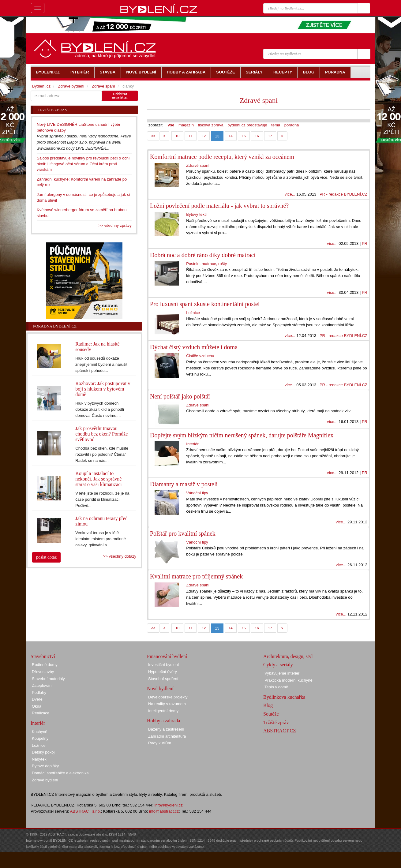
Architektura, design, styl (288, 656)
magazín (186, 125)
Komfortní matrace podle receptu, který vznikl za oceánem (222, 157)
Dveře (37, 699)
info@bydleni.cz (169, 805)
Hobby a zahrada (163, 721)
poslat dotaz (46, 557)
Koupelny (40, 738)
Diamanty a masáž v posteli (184, 484)
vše (171, 125)
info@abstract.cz (164, 811)
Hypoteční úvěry (163, 672)
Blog (268, 705)
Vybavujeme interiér (282, 673)
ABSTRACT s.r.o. (86, 811)
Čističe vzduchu (200, 356)
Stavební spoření (163, 679)
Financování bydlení (167, 656)
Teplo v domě (276, 687)
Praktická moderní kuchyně (289, 680)
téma (276, 125)
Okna (37, 706)
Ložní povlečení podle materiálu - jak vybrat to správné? (219, 206)
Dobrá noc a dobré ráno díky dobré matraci (203, 255)
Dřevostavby (43, 672)
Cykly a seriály (278, 665)
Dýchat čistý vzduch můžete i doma (194, 347)
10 (177, 136)
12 (204, 136)
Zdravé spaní (259, 100)
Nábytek (39, 759)
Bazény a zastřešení (166, 729)
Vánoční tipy (197, 493)
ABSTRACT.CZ (280, 731)
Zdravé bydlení (71, 86)
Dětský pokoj (43, 752)
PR (365, 243)
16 (257, 136)
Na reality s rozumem (167, 704)
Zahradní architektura (167, 736)
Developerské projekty (168, 697)
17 (270, 136)
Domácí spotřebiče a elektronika (60, 773)
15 (244, 136)
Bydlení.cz (41, 86)
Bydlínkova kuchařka (284, 697)
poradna (292, 125)
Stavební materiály (48, 679)
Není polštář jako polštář (180, 396)
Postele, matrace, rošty (206, 264)
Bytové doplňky (45, 766)
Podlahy (39, 692)
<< (153, 136)
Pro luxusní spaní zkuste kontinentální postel (205, 304)
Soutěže (271, 714)
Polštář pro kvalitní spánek (183, 533)
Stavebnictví (43, 656)
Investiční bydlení (163, 665)
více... (290, 194)
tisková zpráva (211, 125)
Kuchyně (40, 732)
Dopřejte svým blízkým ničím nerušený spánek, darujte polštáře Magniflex (242, 435)
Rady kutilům (160, 743)
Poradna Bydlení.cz (55, 326)
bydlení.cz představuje (247, 125)
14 (231, 136)
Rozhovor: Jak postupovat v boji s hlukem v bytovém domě (103, 389)
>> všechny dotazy (120, 556)
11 (191, 136)
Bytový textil (197, 214)
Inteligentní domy (163, 711)
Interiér (192, 444)
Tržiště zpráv (276, 722)
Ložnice (193, 313)
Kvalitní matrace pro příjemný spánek (196, 576)
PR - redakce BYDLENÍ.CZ (343, 194)
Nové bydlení (160, 688)
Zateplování (42, 685)
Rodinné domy (45, 665)
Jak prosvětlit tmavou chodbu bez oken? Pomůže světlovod (101, 434)
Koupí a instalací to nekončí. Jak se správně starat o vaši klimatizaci (99, 479)
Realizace (41, 713)
